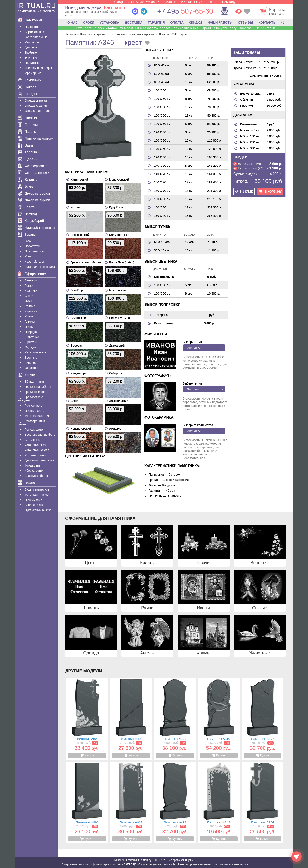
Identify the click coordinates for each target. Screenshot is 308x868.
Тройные (31, 52)
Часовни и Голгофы (38, 68)
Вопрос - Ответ (35, 505)
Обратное (31, 368)
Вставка (27, 180)
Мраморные (33, 73)
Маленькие (32, 42)
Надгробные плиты (36, 228)
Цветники (29, 118)
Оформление (32, 274)
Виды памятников (37, 489)
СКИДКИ (195, 22)
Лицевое (31, 363)
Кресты (27, 207)
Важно (26, 483)
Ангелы (30, 322)
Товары (27, 234)
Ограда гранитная (37, 111)
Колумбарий (31, 221)
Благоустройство (36, 476)
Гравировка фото (37, 392)
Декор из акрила (34, 200)
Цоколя (27, 87)
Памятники (30, 20)
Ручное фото (34, 406)
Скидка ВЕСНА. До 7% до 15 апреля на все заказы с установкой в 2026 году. (175, 2)
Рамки (29, 286)
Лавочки (28, 132)
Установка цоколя (37, 450)
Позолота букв (35, 251)
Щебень (27, 159)
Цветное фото (34, 411)
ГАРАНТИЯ (156, 22)
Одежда (30, 347)
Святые (30, 306)
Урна (28, 256)
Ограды (27, 94)
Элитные (31, 58)
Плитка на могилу (35, 138)
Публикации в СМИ (38, 510)
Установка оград (36, 445)
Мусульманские (36, 352)
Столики (28, 125)
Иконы (29, 301)
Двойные (31, 47)
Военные (31, 358)
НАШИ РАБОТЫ (220, 22)
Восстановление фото (40, 435)
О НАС (73, 22)
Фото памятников (37, 495)
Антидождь (32, 440)
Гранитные (32, 63)
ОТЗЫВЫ (246, 22)
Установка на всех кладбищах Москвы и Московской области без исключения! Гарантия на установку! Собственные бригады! (175, 28)
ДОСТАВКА (134, 22)
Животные (32, 337)
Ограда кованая (36, 106)
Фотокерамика (33, 166)
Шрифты (31, 342)
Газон (28, 241)
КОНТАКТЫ (267, 22)
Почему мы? (33, 500)
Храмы (29, 316)
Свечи (29, 296)
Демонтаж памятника (39, 460)
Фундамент (32, 465)
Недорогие (32, 27)
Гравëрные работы (38, 387)
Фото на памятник (37, 416)
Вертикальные (35, 32)
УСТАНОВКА (110, 22)
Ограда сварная (36, 100)
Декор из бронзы (35, 193)
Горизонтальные (36, 37)
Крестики (31, 291)
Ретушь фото (34, 430)
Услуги (26, 375)
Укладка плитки (35, 455)
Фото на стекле (33, 173)
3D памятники (34, 382)
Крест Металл (34, 262)
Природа (31, 332)
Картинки (31, 311)
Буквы (26, 186)
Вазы (25, 145)
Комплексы (30, 80)
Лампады (29, 214)
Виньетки (31, 280)
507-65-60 (185, 11)
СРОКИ (89, 22)
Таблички (29, 152)
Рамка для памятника (40, 267)
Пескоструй (33, 246)
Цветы (29, 327)
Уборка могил (34, 471)
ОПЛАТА (177, 22)
